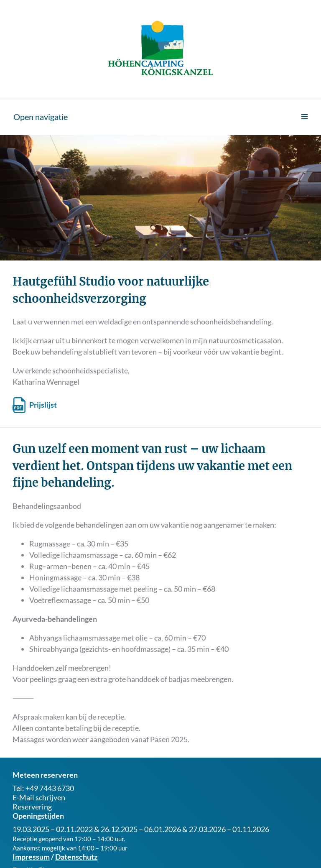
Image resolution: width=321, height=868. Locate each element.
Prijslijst (43, 405)
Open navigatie (41, 117)
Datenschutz (76, 857)
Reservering (32, 807)
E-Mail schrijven (39, 797)
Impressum (31, 857)
